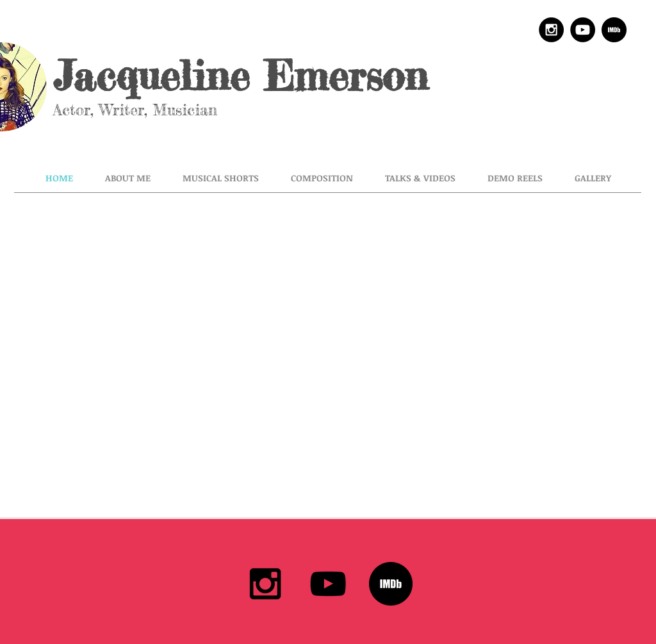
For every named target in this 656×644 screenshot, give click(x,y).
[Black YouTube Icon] (328, 584)
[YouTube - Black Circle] (583, 30)
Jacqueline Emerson (241, 76)
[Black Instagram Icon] (265, 584)
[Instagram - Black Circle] (551, 30)
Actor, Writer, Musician (141, 110)
